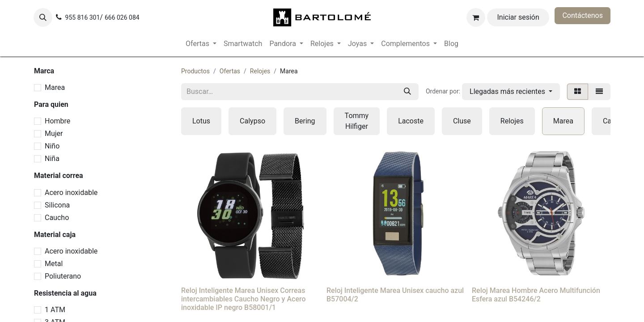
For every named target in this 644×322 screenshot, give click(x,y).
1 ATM (55, 310)
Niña (52, 159)
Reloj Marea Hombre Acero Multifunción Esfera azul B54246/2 (536, 295)
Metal (54, 264)
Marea (55, 87)
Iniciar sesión (518, 17)
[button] (43, 17)
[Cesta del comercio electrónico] (476, 17)
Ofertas (230, 71)
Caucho (57, 218)
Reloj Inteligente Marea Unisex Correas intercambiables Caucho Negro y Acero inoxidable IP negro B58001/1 (244, 299)
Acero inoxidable (71, 193)
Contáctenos (583, 15)
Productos (195, 71)
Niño (52, 146)
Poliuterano (63, 276)
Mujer (54, 133)
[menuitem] (201, 44)
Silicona (57, 205)
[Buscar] (407, 92)
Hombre (57, 121)
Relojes (260, 71)
